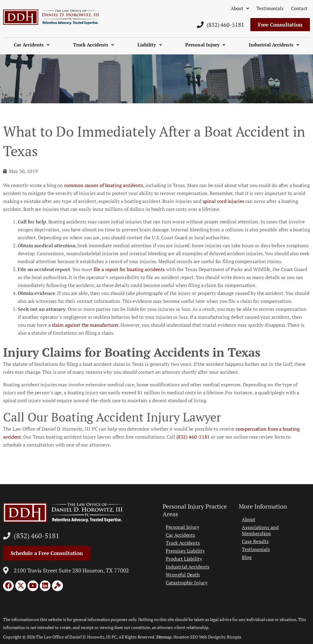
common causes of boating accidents (104, 185)
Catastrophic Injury (186, 583)
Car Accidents (32, 45)
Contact (299, 8)
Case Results (255, 541)
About (240, 8)
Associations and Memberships (260, 530)
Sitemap (164, 637)
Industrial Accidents (274, 45)
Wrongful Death (183, 575)
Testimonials (270, 8)
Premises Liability (185, 551)
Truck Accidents (94, 45)
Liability (150, 45)
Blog (247, 557)
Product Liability (184, 559)
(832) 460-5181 (193, 437)
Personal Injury (205, 45)
